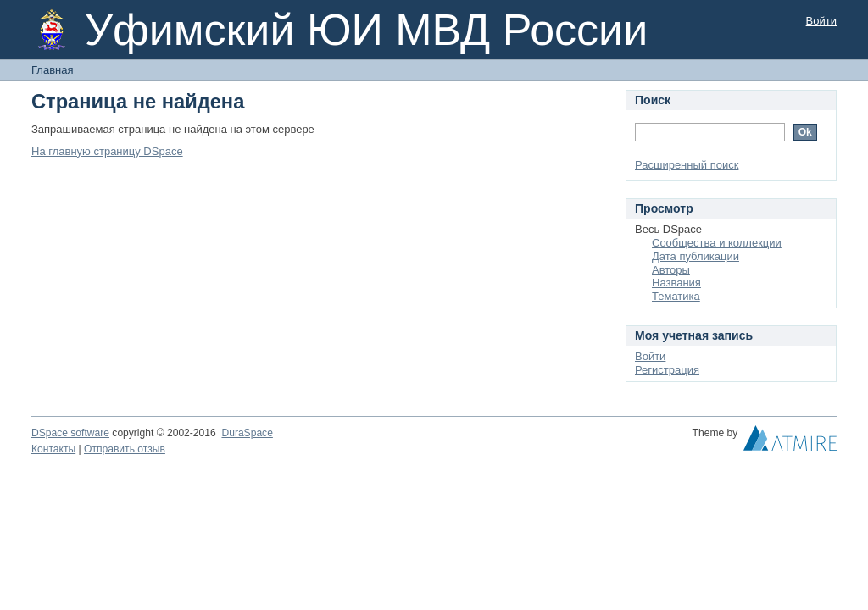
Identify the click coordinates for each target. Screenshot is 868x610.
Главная (52, 70)
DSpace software (70, 433)
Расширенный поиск (687, 165)
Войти (821, 21)
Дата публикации (696, 256)
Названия (676, 283)
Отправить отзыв (125, 449)
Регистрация (667, 370)
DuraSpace (247, 433)
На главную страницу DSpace (107, 151)
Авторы (671, 270)
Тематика (676, 296)
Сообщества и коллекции (717, 243)
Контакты (53, 449)
